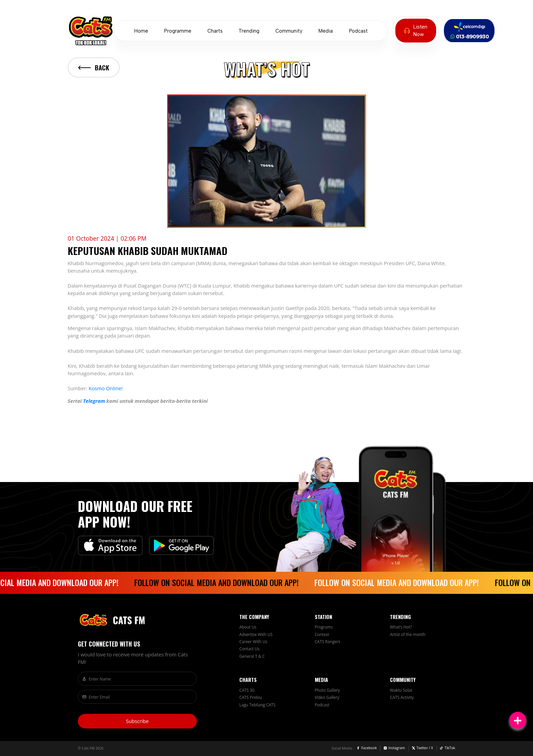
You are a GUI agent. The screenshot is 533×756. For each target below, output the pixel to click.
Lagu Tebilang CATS (257, 705)
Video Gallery (327, 697)
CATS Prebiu (251, 697)
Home (141, 31)
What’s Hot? (401, 627)
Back (94, 67)
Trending (249, 31)
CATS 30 (247, 690)
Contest (322, 634)
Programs (324, 627)
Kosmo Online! (106, 388)
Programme (178, 31)
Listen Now (416, 31)
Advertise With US (256, 634)
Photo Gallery (327, 690)
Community (289, 31)
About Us (248, 627)
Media (326, 31)
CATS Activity (402, 697)
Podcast (358, 31)
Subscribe (137, 721)
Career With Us (253, 641)
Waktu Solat (401, 690)
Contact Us (250, 649)
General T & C (252, 656)
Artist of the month (408, 634)
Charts (215, 31)
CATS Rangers (328, 641)
